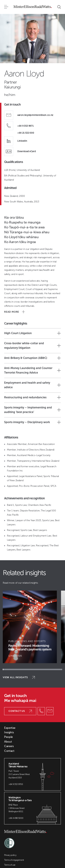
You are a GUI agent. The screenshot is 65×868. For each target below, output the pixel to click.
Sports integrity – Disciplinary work (32, 422)
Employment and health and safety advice (32, 385)
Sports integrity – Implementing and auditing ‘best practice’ (32, 410)
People (8, 737)
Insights (9, 732)
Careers (9, 746)
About (8, 742)
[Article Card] (30, 627)
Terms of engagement (14, 860)
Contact (9, 751)
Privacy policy (10, 855)
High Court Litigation (32, 333)
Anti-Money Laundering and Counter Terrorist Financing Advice (32, 370)
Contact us (20, 711)
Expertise (10, 728)
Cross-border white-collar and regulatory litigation (32, 346)
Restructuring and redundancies (32, 397)
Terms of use (10, 865)
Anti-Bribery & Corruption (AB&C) (32, 358)
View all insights (19, 677)
